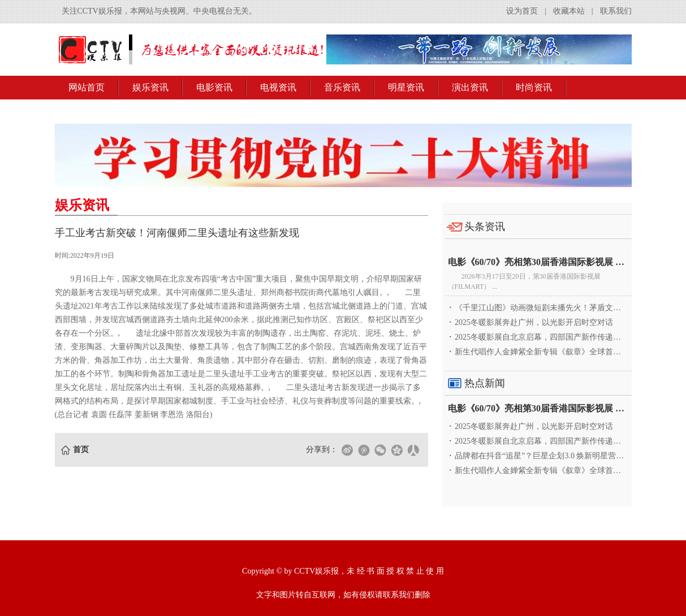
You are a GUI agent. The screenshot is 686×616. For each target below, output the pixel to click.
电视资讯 (278, 87)
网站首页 (87, 87)
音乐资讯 (342, 87)
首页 (81, 450)
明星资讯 (406, 87)
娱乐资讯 (150, 87)
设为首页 (522, 11)
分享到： (322, 450)
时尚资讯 (534, 87)
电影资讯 (214, 87)
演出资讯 (470, 87)
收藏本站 (569, 11)
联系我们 (616, 11)
